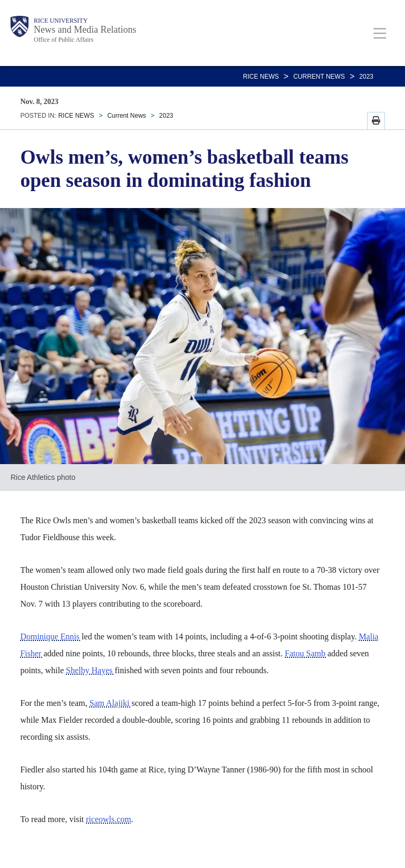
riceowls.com (109, 819)
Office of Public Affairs (64, 40)
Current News (319, 77)
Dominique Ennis (51, 636)
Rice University (61, 21)
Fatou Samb (306, 653)
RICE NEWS (261, 77)
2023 (366, 77)
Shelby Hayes (90, 670)
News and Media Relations (85, 30)
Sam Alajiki (110, 703)
